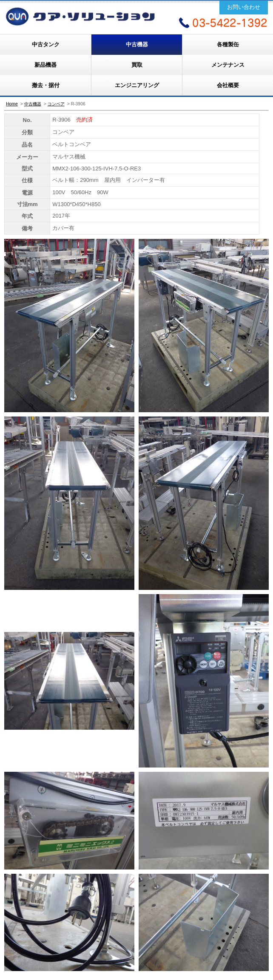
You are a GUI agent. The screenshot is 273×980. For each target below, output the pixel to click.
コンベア (56, 104)
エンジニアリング (137, 85)
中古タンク (46, 44)
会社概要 (228, 85)
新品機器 (45, 65)
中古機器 (137, 44)
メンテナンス (228, 65)
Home (12, 104)
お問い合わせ (244, 7)
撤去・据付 (46, 85)
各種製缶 (228, 44)
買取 (137, 65)
